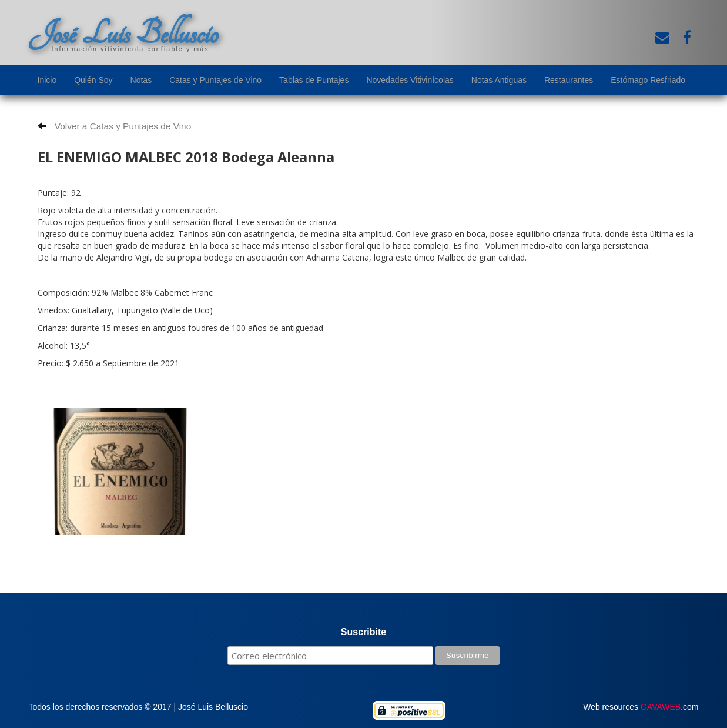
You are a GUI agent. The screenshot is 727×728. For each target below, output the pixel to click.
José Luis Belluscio (123, 34)
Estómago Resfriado (648, 80)
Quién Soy (93, 80)
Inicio (47, 80)
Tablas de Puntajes (314, 80)
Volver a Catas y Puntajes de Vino (115, 126)
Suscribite (363, 632)
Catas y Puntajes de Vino (215, 80)
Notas (141, 80)
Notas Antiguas (499, 80)
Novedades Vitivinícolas (410, 80)
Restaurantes (569, 80)
